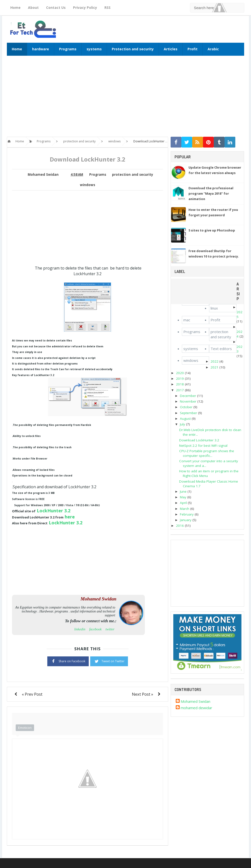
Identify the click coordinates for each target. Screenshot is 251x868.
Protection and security (133, 49)
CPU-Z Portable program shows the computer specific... (207, 453)
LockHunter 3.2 (54, 511)
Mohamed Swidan (195, 701)
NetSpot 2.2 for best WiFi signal (203, 446)
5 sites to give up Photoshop (212, 230)
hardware (41, 49)
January (186, 520)
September (188, 413)
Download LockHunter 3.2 (199, 440)
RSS (107, 7)
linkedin (80, 629)
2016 (180, 526)
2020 (180, 373)
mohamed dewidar (196, 708)
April (183, 503)
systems (94, 49)
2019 (180, 379)
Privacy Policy (85, 7)
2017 (180, 390)
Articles (171, 49)
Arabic (213, 49)
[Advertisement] (125, 99)
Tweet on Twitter (109, 661)
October (186, 407)
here (70, 517)
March (185, 509)
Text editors (221, 349)
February (187, 514)
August (185, 419)
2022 (214, 361)
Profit (193, 49)
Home (15, 7)
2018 (180, 384)
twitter (110, 629)
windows (88, 185)
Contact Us (56, 7)
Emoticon (25, 728)
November (188, 401)
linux (214, 308)
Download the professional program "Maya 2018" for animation (211, 193)
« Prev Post (32, 694)
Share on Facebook (68, 661)
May (183, 497)
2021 (214, 367)
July (182, 424)
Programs (68, 49)
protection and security (133, 175)
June (183, 491)
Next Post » (143, 694)
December (188, 396)
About (33, 7)
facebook (95, 629)
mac (187, 320)
